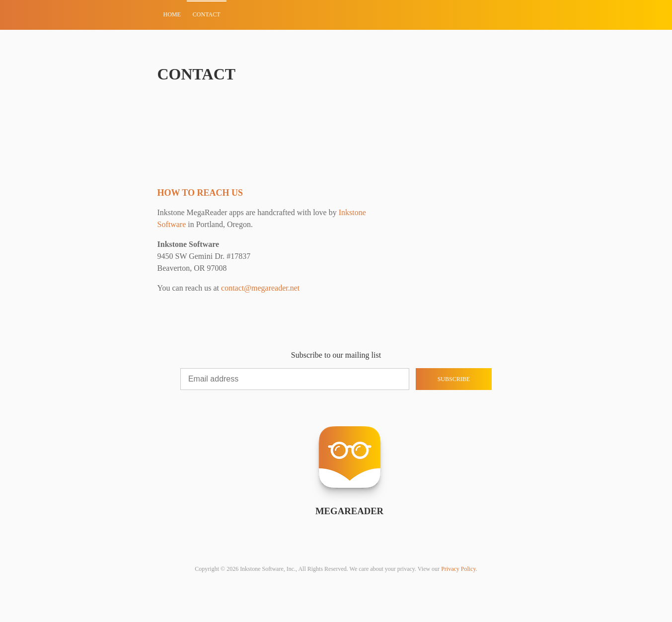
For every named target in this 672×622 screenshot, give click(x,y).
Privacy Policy (458, 569)
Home (172, 14)
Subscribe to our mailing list (336, 355)
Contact (207, 14)
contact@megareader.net (260, 288)
